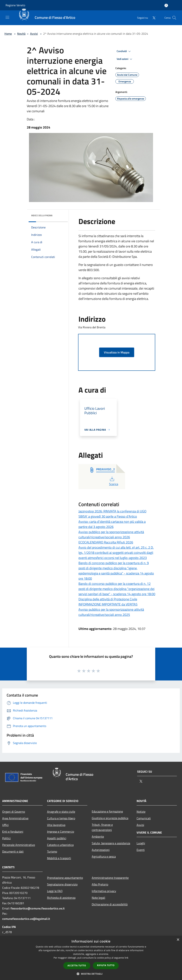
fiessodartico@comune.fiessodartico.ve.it (38, 908)
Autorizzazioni (101, 850)
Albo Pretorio (100, 884)
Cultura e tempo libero (61, 818)
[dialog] (91, 958)
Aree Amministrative (15, 818)
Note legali (98, 898)
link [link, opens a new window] (127, 958)
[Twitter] (152, 18)
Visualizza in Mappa (117, 352)
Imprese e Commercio (61, 832)
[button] (91, 974)
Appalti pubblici (57, 838)
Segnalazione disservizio (62, 884)
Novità (21, 34)
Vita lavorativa (56, 825)
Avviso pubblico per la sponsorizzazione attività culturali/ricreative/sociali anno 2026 (111, 535)
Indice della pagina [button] (42, 215)
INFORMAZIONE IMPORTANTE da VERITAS (108, 604)
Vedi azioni (125, 59)
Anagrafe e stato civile (61, 812)
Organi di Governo (14, 812)
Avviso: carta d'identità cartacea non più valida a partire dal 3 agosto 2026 (112, 524)
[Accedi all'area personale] (166, 5)
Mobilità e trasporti (59, 858)
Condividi (124, 51)
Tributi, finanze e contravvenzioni (102, 827)
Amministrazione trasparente (110, 878)
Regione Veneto (15, 5)
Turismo (52, 851)
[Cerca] (174, 18)
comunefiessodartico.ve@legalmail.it (26, 919)
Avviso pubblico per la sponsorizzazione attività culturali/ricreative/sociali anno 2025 (111, 612)
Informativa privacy (104, 891)
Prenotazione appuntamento (65, 878)
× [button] (178, 940)
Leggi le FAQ (55, 891)
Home (8, 34)
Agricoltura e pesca (104, 856)
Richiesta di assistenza (61, 898)
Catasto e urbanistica (60, 845)
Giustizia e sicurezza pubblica (110, 818)
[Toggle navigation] (7, 17)
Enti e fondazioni (13, 832)
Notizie (141, 812)
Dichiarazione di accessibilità (110, 904)
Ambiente (98, 837)
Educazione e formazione (107, 811)
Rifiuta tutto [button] (106, 965)
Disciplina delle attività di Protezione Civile (108, 599)
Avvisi (34, 34)
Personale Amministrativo (19, 845)
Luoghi (141, 843)
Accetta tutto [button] (77, 966)
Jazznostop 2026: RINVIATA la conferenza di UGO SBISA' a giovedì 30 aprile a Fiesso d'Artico (112, 514)
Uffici (5, 825)
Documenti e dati (13, 851)
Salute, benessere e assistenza (111, 843)
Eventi (141, 850)
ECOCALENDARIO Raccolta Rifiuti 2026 (106, 542)
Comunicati (144, 818)
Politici (6, 838)
